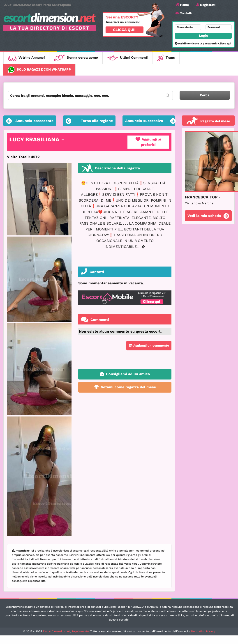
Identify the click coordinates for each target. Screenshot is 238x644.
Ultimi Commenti (128, 58)
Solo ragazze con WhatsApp (39, 70)
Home (182, 5)
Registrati (206, 5)
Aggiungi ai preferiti (148, 142)
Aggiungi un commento (149, 345)
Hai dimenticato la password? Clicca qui (203, 44)
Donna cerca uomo (76, 58)
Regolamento (80, 631)
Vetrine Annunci (26, 58)
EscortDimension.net (56, 631)
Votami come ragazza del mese (125, 387)
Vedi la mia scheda (208, 216)
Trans (166, 58)
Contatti (184, 13)
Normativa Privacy (203, 631)
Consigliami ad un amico (125, 374)
